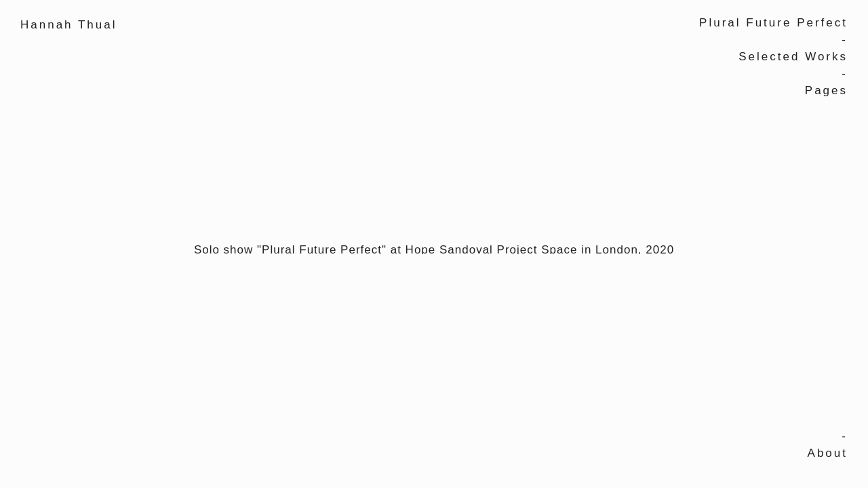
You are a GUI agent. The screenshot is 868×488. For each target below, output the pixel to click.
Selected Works (793, 57)
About (828, 453)
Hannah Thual (69, 25)
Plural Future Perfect (773, 23)
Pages (826, 90)
